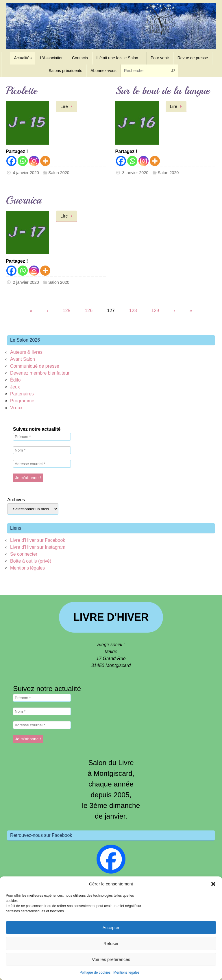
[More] (45, 161)
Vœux (16, 408)
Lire (67, 106)
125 (67, 311)
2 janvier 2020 (26, 282)
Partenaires (22, 394)
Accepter (111, 927)
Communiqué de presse (35, 366)
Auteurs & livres (26, 352)
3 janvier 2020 (135, 173)
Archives (16, 500)
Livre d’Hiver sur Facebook (38, 540)
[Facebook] (11, 161)
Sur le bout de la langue (162, 91)
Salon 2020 (59, 173)
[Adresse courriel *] (42, 464)
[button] (213, 884)
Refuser (111, 943)
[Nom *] (42, 450)
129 (155, 311)
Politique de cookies (95, 972)
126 (89, 311)
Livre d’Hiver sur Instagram (38, 547)
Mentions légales (126, 972)
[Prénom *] (42, 437)
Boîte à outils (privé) (31, 561)
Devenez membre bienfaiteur (40, 373)
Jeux (15, 387)
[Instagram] (34, 161)
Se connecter (24, 554)
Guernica (24, 200)
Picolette (21, 91)
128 (133, 311)
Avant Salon (23, 359)
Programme (22, 401)
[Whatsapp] (23, 161)
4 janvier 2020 (26, 173)
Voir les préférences (111, 959)
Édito (15, 380)
